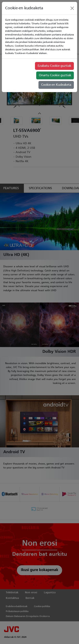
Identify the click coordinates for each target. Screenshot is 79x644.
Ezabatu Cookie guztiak (54, 66)
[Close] (72, 8)
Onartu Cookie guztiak (55, 75)
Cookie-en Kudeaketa (56, 85)
